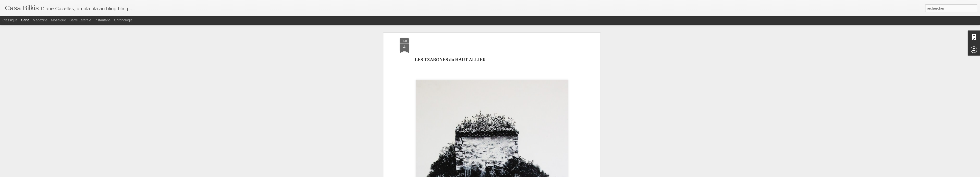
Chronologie (123, 20)
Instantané (103, 20)
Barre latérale (80, 20)
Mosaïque (58, 20)
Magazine (40, 20)
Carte (25, 20)
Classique (10, 20)
